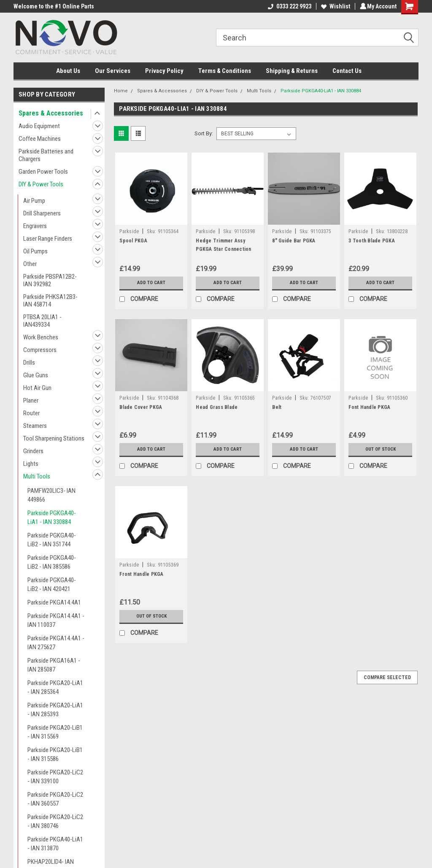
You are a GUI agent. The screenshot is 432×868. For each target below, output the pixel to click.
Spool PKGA (133, 241)
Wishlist (334, 6)
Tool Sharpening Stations (54, 438)
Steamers (35, 426)
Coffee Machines (40, 139)
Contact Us (347, 71)
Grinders (33, 451)
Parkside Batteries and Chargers (46, 155)
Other (30, 264)
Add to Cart (151, 283)
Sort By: (204, 133)
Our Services (113, 71)
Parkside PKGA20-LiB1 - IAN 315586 (55, 754)
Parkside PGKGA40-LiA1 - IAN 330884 (52, 517)
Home (121, 91)
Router (31, 413)
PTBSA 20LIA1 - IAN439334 (42, 321)
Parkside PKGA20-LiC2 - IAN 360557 (55, 799)
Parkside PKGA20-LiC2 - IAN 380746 (55, 821)
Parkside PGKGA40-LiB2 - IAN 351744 (52, 540)
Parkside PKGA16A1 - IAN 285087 (54, 665)
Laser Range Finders (48, 239)
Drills (29, 363)
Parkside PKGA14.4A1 (54, 602)
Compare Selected (387, 677)
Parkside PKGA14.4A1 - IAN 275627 (56, 643)
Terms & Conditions (225, 71)
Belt (277, 407)
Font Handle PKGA (369, 407)
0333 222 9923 (288, 6)
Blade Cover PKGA (141, 407)
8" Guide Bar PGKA (294, 241)
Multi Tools (37, 476)
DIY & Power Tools (41, 184)
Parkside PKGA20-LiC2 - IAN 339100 (55, 777)
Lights (31, 464)
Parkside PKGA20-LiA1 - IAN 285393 (55, 710)
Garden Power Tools (43, 172)
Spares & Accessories (51, 113)
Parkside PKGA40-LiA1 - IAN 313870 (55, 844)
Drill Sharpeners (42, 213)
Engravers (35, 226)
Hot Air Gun (37, 388)
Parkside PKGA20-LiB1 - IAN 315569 (55, 732)
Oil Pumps (35, 251)
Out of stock (380, 449)
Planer (31, 400)
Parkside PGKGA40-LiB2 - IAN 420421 (52, 584)
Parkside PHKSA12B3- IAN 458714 (50, 301)
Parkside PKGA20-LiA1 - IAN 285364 (55, 687)
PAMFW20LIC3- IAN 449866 (51, 495)
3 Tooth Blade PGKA (372, 241)
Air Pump (34, 201)
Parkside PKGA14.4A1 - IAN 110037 (56, 620)
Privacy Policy (164, 71)
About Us (68, 71)
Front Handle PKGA (141, 574)
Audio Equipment (39, 126)
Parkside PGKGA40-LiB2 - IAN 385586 (52, 562)
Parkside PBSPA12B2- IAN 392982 (50, 280)
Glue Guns (36, 375)
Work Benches (41, 337)
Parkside (129, 231)
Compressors (40, 350)
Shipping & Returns (292, 71)
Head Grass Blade (217, 407)
